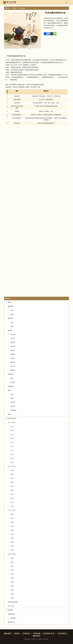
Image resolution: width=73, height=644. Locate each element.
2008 (12, 498)
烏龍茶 (13, 402)
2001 (12, 470)
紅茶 (12, 394)
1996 (12, 534)
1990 (12, 598)
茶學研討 (11, 610)
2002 (12, 474)
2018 (12, 454)
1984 (12, 574)
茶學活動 (37, 634)
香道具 (13, 382)
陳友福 (13, 350)
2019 (12, 458)
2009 (12, 502)
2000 (12, 550)
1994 (12, 526)
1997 (12, 538)
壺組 (12, 314)
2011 (12, 426)
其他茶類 (13, 410)
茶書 (9, 414)
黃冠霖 (13, 346)
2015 (12, 442)
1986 (12, 582)
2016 (12, 446)
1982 (12, 566)
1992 (12, 518)
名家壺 (10, 330)
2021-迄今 (11, 606)
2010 (12, 506)
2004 (12, 482)
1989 (12, 594)
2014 (12, 438)
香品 (12, 378)
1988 (12, 590)
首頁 (8, 8)
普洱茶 (13, 406)
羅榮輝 (13, 354)
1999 (12, 546)
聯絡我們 (36, 636)
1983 (12, 570)
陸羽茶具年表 (12, 418)
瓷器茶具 (11, 318)
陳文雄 (13, 362)
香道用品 (11, 374)
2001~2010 (12, 466)
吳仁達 (13, 366)
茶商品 (10, 302)
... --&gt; (36, 210)
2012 (12, 430)
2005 (12, 486)
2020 (12, 462)
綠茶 (12, 398)
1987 (12, 586)
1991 (12, 514)
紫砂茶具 (11, 306)
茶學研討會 (11, 614)
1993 (12, 522)
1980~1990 (12, 554)
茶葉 (9, 390)
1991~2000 (12, 510)
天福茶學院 (62, 634)
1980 (12, 558)
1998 (12, 542)
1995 (12, 530)
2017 (12, 450)
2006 (12, 490)
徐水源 (13, 334)
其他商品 (11, 386)
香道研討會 (11, 622)
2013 (12, 434)
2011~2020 (12, 422)
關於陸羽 (8, 634)
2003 (12, 478)
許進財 (13, 358)
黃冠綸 (13, 342)
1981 (12, 562)
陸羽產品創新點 (13, 602)
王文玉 (13, 338)
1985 (12, 578)
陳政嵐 (13, 370)
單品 (12, 310)
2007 (12, 494)
